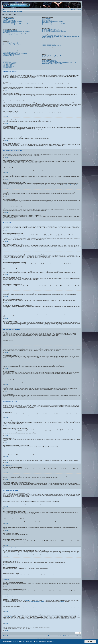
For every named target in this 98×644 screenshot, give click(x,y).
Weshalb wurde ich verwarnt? (8, 51)
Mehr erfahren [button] (51, 641)
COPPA (63, 102)
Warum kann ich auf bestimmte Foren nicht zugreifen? (12, 49)
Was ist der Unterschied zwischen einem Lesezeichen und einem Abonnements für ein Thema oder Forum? (60, 49)
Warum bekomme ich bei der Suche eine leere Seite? (51, 43)
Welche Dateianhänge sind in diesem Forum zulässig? (52, 56)
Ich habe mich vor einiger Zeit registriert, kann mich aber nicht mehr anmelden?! (16, 24)
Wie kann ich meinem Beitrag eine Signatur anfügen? (12, 45)
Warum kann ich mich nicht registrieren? (9, 21)
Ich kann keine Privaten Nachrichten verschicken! (51, 29)
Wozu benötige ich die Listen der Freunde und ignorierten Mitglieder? (54, 35)
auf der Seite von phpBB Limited (37, 602)
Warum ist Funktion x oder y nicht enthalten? (50, 61)
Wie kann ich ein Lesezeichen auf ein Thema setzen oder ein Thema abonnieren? (56, 50)
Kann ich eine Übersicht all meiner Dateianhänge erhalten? (52, 57)
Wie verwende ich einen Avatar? (8, 37)
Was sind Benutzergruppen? (47, 21)
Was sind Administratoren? (47, 18)
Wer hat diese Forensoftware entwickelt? (49, 60)
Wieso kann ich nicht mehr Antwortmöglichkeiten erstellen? (13, 47)
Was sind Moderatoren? (46, 19)
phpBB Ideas (55, 608)
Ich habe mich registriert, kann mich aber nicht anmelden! (12, 22)
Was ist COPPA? (5, 19)
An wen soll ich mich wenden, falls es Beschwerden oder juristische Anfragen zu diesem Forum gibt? (59, 63)
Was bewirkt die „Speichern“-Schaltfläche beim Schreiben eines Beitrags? (15, 53)
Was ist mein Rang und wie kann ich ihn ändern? (11, 38)
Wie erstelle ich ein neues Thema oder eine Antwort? (11, 43)
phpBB (38, 638)
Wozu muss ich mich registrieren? (8, 18)
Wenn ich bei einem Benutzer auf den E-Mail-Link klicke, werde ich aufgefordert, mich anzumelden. (19, 39)
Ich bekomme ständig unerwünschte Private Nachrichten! (52, 31)
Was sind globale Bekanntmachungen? (9, 63)
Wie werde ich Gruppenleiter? (47, 23)
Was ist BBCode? (6, 59)
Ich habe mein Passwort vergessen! (9, 25)
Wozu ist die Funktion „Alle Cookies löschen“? (10, 27)
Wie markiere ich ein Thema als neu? (9, 55)
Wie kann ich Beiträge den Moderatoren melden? (11, 52)
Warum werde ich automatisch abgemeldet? (10, 26)
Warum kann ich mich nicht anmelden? (9, 23)
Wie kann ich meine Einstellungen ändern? (10, 31)
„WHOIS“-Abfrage (8, 616)
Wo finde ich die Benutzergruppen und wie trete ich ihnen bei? (53, 22)
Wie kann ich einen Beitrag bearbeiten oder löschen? (12, 44)
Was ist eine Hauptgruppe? (47, 25)
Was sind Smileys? (6, 61)
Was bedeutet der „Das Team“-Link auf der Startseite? (51, 26)
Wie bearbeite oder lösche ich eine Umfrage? (10, 48)
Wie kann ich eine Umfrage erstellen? (9, 46)
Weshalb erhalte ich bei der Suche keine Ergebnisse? (51, 42)
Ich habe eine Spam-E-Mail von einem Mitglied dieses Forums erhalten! (54, 32)
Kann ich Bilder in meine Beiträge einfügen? (10, 62)
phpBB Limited (68, 185)
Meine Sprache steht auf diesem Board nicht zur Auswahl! (12, 35)
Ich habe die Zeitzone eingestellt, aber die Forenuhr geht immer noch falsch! (15, 34)
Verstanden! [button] (90, 642)
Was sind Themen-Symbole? (7, 68)
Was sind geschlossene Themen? (8, 67)
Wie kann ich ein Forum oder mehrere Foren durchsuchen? (52, 41)
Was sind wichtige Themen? (7, 65)
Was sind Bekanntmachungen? (8, 64)
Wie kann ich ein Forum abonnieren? (49, 51)
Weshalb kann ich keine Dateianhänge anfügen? (11, 50)
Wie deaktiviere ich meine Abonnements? (49, 52)
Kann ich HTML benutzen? (7, 60)
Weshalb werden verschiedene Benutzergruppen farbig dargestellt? (54, 24)
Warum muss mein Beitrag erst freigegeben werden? (11, 54)
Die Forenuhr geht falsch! (7, 33)
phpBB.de (77, 185)
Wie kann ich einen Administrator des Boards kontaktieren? (52, 64)
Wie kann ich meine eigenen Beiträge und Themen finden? (52, 45)
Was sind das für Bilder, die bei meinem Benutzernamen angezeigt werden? (15, 36)
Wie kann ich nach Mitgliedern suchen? (49, 44)
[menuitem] (4, 9)
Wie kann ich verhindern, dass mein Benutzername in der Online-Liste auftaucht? (16, 32)
